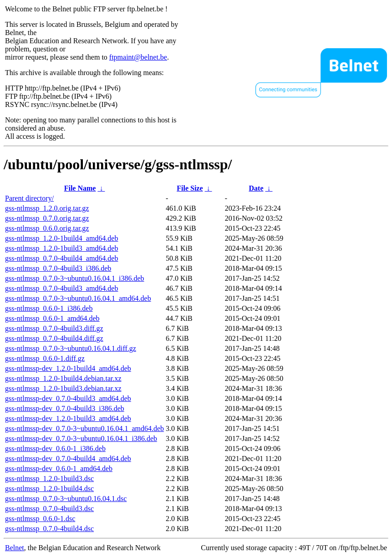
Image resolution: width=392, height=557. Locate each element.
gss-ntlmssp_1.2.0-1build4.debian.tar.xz (63, 378)
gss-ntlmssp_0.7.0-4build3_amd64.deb (61, 288)
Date (256, 188)
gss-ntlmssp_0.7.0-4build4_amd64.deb (61, 258)
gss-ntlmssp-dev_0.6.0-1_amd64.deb (59, 468)
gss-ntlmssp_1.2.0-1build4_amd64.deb (61, 238)
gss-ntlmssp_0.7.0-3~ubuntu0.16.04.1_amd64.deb (78, 298)
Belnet (15, 548)
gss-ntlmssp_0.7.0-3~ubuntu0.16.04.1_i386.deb (75, 278)
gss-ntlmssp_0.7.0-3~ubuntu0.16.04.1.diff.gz (71, 348)
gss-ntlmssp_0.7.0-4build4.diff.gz (54, 338)
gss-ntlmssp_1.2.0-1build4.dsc (49, 489)
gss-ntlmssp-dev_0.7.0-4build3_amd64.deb (68, 398)
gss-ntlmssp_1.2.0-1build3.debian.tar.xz (63, 388)
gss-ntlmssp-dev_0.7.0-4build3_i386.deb (65, 408)
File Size (190, 188)
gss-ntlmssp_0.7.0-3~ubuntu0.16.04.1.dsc (66, 499)
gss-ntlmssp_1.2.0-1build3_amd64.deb (61, 248)
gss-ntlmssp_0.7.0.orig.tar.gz (47, 218)
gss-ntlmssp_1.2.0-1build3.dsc (49, 479)
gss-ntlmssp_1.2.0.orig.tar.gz (47, 208)
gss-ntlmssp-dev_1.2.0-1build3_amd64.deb (68, 418)
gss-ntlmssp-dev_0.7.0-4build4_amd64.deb (68, 458)
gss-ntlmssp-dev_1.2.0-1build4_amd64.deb (68, 368)
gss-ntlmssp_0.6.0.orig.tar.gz (47, 228)
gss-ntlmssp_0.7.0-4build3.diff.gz (54, 328)
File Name (80, 188)
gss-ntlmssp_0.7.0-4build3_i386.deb (58, 268)
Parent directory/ (29, 198)
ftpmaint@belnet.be (138, 57)
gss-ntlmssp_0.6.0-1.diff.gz (45, 358)
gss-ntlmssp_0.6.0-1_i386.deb (49, 308)
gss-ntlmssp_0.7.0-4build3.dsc (49, 509)
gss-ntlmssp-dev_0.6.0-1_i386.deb (55, 448)
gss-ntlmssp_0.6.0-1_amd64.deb (52, 318)
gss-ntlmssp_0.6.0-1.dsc (40, 519)
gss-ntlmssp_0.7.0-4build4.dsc (49, 529)
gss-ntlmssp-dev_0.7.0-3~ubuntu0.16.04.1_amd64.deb (84, 428)
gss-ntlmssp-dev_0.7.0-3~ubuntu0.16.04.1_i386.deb (81, 438)
